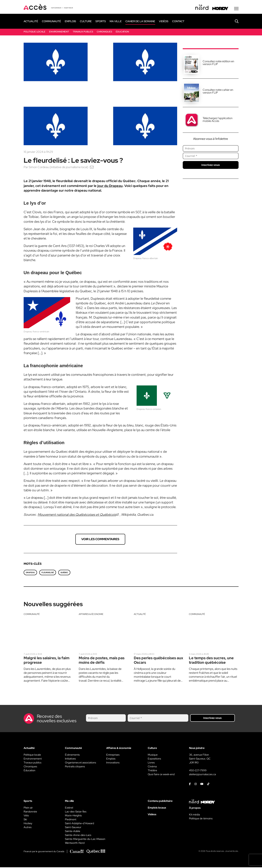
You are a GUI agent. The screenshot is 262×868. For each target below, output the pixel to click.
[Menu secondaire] (236, 9)
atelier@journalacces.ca (202, 775)
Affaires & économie (91, 615)
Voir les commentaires (100, 540)
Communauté (32, 615)
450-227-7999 (198, 771)
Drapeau (30, 573)
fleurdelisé (48, 573)
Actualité (140, 615)
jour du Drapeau (110, 186)
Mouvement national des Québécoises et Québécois (77, 515)
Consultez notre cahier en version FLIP (218, 92)
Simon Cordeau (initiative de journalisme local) (58, 168)
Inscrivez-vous (211, 165)
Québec (64, 573)
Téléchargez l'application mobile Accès (218, 120)
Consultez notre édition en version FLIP (218, 63)
